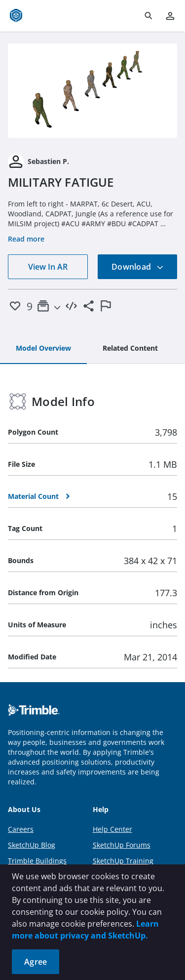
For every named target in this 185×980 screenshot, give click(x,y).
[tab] (43, 349)
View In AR (48, 267)
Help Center (112, 829)
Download (138, 267)
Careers (21, 829)
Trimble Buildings (37, 861)
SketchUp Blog (32, 845)
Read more (26, 239)
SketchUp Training (123, 861)
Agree (36, 962)
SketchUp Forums (122, 845)
